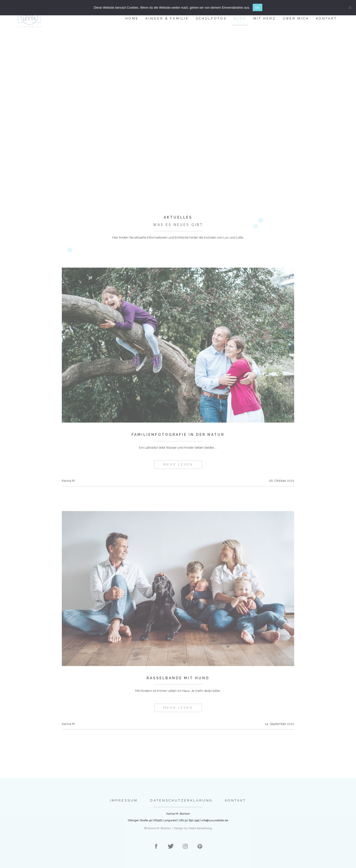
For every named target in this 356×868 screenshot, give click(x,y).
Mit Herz (265, 18)
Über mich (296, 18)
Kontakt (326, 18)
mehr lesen (178, 471)
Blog (240, 18)
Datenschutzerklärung (181, 800)
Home (132, 18)
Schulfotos (211, 18)
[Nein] (350, 8)
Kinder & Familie (167, 18)
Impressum (124, 800)
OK (257, 8)
